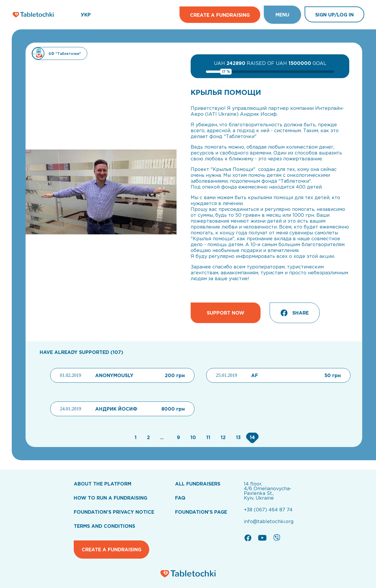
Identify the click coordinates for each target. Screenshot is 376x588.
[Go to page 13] (238, 437)
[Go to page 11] (208, 437)
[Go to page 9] (178, 437)
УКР (86, 15)
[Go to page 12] (222, 437)
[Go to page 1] (135, 437)
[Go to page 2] (148, 437)
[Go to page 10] (192, 437)
